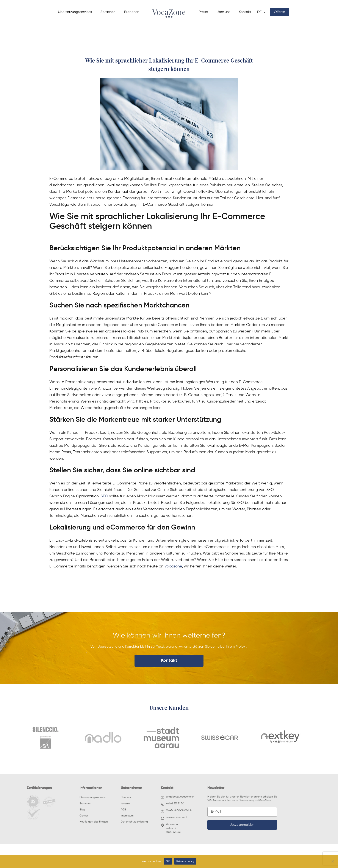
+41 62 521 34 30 (172, 804)
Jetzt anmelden (242, 825)
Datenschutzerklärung (134, 822)
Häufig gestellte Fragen (94, 822)
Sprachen (108, 12)
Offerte (279, 12)
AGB (123, 810)
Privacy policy (185, 861)
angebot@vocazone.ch (178, 797)
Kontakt (245, 12)
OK (168, 861)
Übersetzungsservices (75, 12)
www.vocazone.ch (174, 818)
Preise (203, 12)
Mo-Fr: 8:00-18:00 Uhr (177, 811)
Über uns (223, 12)
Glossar (84, 816)
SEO (104, 496)
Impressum (127, 816)
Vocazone (173, 566)
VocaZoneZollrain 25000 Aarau (171, 828)
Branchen (132, 12)
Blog (82, 810)
